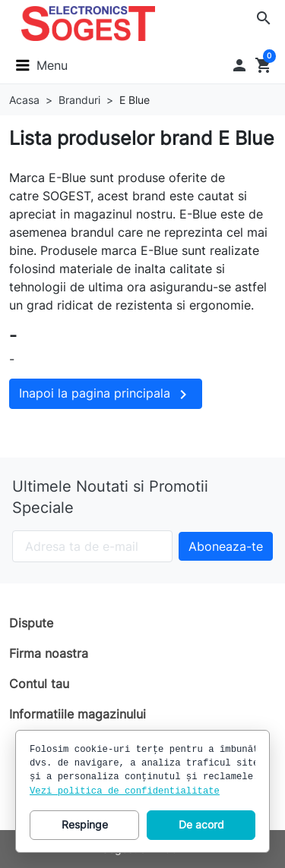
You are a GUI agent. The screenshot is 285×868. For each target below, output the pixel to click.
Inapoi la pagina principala (106, 395)
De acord (201, 824)
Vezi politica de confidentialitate (125, 791)
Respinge (85, 824)
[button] (264, 18)
